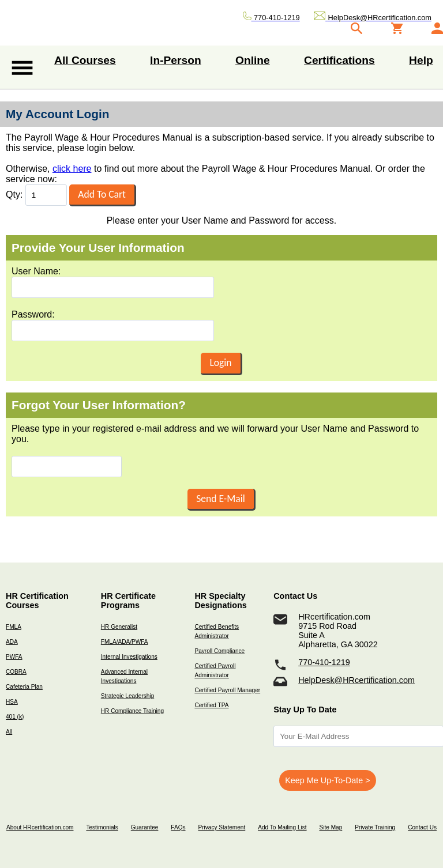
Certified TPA (211, 705)
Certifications (339, 60)
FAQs (178, 827)
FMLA (14, 627)
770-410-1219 (324, 662)
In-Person (176, 60)
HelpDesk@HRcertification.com (356, 680)
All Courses (85, 60)
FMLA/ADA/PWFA (125, 642)
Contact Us (422, 827)
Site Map (331, 827)
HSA (12, 702)
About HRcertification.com (40, 827)
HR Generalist (119, 627)
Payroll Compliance (219, 651)
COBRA (16, 672)
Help (421, 60)
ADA (12, 642)
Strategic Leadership (127, 696)
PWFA (14, 657)
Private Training (375, 827)
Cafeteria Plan (24, 687)
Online (253, 60)
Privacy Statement (221, 827)
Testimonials (102, 827)
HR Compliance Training (132, 711)
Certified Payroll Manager (227, 690)
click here (72, 169)
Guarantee (145, 827)
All (9, 732)
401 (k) (15, 717)
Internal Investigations (129, 657)
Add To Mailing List (282, 827)
